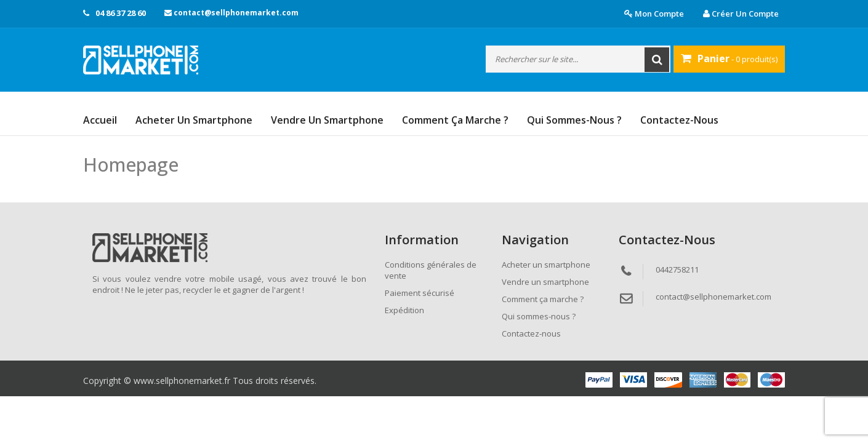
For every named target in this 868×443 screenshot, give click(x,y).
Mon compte (654, 14)
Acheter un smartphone (194, 120)
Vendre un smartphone (327, 120)
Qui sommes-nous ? (574, 120)
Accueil (100, 120)
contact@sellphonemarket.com (231, 13)
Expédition (404, 310)
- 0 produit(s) (729, 58)
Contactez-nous (679, 120)
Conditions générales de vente (431, 270)
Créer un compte (741, 14)
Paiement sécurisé (420, 293)
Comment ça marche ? (455, 120)
